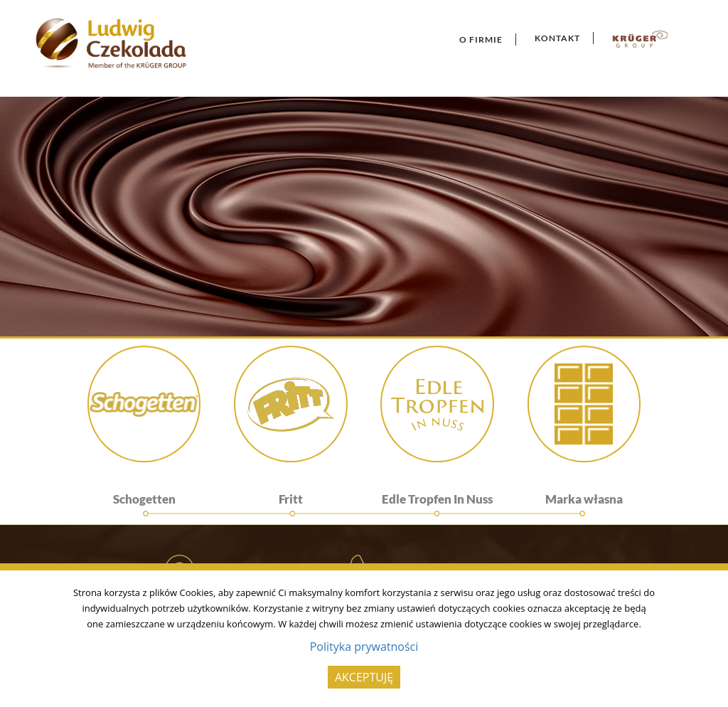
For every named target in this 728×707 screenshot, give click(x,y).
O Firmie (481, 39)
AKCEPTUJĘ (364, 677)
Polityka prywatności (364, 647)
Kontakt (557, 38)
